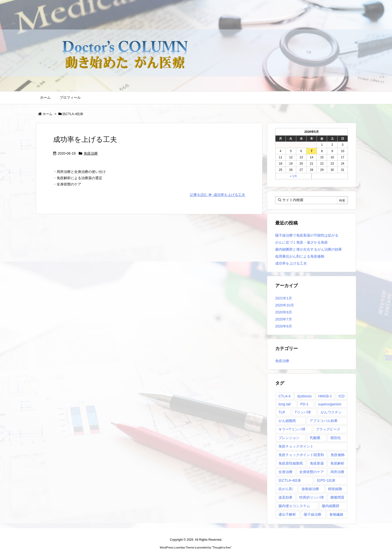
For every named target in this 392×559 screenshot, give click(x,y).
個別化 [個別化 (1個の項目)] (336, 438)
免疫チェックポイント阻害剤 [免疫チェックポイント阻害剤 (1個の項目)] (301, 455)
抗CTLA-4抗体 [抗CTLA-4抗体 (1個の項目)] (290, 480)
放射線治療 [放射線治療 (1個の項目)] (310, 489)
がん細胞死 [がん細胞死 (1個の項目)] (287, 421)
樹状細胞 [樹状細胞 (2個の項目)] (335, 489)
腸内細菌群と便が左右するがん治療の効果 (309, 249)
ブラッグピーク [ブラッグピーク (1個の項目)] (328, 429)
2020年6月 (284, 326)
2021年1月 (284, 298)
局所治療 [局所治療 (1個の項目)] (337, 472)
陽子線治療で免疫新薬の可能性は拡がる (307, 235)
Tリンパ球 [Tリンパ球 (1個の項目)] (303, 412)
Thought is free (221, 547)
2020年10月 (285, 305)
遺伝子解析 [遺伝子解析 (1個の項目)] (287, 514)
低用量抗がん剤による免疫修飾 (300, 256)
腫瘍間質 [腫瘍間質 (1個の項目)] (337, 497)
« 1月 (293, 176)
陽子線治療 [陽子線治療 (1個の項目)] (313, 514)
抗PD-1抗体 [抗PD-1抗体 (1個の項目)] (326, 480)
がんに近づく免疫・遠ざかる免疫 (302, 242)
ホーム (47, 114)
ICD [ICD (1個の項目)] (342, 396)
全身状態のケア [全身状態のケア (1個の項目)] (312, 472)
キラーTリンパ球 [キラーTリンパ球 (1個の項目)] (292, 429)
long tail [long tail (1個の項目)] (284, 404)
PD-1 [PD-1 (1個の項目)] (304, 404)
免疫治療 (91, 153)
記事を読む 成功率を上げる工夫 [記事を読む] (218, 195)
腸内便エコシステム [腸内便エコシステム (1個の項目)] (294, 506)
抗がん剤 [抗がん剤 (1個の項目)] (285, 489)
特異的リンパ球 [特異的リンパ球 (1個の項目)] (312, 497)
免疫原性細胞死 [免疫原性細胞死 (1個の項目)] (291, 463)
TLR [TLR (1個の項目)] (282, 412)
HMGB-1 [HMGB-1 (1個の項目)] (325, 396)
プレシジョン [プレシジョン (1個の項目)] (289, 438)
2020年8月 (284, 312)
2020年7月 (284, 319)
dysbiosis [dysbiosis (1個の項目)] (305, 396)
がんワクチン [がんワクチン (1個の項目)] (331, 412)
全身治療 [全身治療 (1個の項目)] (285, 472)
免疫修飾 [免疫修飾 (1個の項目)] (338, 455)
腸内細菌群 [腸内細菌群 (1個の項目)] (331, 506)
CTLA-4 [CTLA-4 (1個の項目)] (284, 396)
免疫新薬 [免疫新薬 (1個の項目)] (317, 463)
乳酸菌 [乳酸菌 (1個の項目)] (315, 438)
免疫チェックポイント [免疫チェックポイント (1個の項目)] (296, 446)
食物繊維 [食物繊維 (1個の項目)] (336, 514)
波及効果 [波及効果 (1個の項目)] (285, 497)
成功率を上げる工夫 (85, 139)
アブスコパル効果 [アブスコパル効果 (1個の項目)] (324, 421)
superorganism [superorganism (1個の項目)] (330, 404)
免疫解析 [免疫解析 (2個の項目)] (337, 463)
